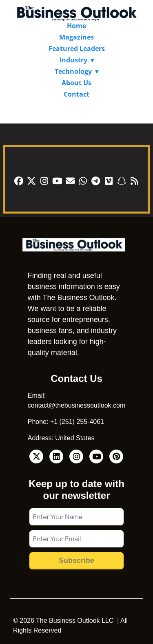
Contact (76, 94)
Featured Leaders (77, 49)
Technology (73, 71)
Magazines (76, 37)
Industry (73, 60)
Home (76, 26)
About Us (76, 83)
